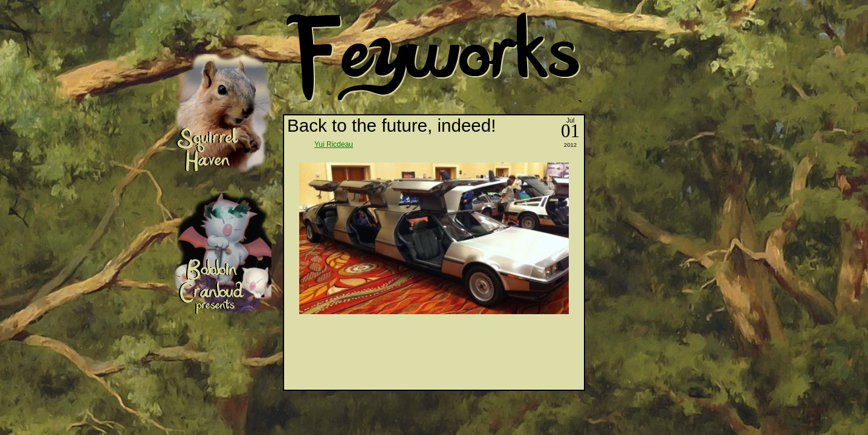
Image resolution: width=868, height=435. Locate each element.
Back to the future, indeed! (392, 125)
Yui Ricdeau (334, 144)
